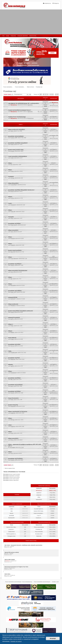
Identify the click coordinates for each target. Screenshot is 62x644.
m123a (12, 198)
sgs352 (12, 366)
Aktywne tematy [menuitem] (33, 36)
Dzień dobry (7, 574)
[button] (41, 94)
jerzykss (13, 151)
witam (10, 425)
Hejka (10, 351)
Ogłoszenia (30, 105)
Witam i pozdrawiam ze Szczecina (18, 412)
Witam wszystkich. (13, 438)
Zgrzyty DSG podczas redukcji (12, 552)
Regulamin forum (14, 561)
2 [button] (47, 94)
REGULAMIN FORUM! (10, 560)
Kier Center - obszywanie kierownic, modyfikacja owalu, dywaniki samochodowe (23, 545)
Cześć (10, 203)
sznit (12, 453)
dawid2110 (39, 493)
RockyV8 (13, 239)
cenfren (54, 203)
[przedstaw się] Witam (14, 224)
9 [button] (56, 94)
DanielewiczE (14, 373)
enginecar (13, 427)
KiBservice (13, 359)
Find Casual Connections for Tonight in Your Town (16, 567)
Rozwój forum (31, 118)
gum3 (12, 386)
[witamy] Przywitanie (14, 318)
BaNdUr (13, 333)
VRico (12, 218)
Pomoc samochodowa (39, 527)
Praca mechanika (39, 532)
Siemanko (11, 217)
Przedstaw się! (10, 91)
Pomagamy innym (11, 536)
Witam (10, 163)
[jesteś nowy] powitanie (15, 250)
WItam (10, 277)
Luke (11, 509)
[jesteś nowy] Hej (13, 405)
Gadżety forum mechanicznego (17, 117)
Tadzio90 (54, 117)
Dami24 (12, 393)
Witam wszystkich (13, 230)
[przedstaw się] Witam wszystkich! (18, 143)
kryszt (12, 433)
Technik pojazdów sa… (11, 534)
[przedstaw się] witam (14, 344)
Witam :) (11, 324)
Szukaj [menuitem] (7, 36)
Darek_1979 (13, 292)
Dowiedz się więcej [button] (16, 641)
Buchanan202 (11, 518)
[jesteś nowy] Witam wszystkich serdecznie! (21, 311)
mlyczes (11, 513)
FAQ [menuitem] (3, 36)
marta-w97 (13, 212)
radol (12, 232)
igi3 (12, 279)
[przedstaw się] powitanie (15, 385)
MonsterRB (13, 286)
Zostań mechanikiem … (39, 513)
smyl (12, 272)
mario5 (12, 312)
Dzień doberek (12, 338)
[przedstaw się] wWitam (15, 291)
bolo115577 (13, 299)
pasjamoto (13, 413)
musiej (12, 171)
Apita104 (54, 304)
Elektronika (39, 536)
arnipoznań (39, 495)
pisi (11, 165)
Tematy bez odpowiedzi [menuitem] (23, 36)
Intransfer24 (13, 205)
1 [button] (45, 94)
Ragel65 (54, 297)
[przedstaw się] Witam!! (15, 264)
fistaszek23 (13, 406)
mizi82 (12, 158)
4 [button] (51, 94)
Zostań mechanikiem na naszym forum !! (20, 110)
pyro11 (12, 319)
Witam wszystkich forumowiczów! (18, 271)
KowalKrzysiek (14, 353)
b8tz (12, 380)
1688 (50, 491)
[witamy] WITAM (13, 297)
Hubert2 (54, 150)
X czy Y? (39, 516)
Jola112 (12, 265)
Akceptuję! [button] (53, 638)
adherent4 (54, 338)
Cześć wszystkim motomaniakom (18, 156)
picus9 (12, 192)
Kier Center (7, 546)
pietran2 (7, 568)
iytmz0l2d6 (11, 516)
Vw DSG (7, 554)
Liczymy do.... (39, 518)
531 (51, 497)
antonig (12, 178)
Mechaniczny (14, 105)
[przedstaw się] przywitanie (16, 136)
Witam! (10, 197)
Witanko (11, 365)
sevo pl (12, 346)
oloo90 (54, 223)
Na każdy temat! (39, 534)
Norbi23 (12, 460)
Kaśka (14, 448)
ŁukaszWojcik (14, 185)
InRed (39, 497)
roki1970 (54, 250)
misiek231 (13, 245)
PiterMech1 (13, 306)
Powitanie (11, 177)
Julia (11, 511)
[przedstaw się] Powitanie (15, 459)
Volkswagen (11, 554)
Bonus (12, 440)
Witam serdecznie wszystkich (16, 129)
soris (54, 385)
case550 (54, 311)
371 (51, 499)
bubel (12, 400)
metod (12, 145)
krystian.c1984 (14, 138)
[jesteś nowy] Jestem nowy (16, 150)
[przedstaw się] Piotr (14, 358)
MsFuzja (13, 420)
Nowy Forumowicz (13, 398)
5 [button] (53, 94)
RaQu (12, 326)
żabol (12, 131)
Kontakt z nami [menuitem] (55, 582)
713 (51, 495)
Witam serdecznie (13, 304)
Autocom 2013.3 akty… (39, 511)
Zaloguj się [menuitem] (56, 3)
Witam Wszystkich (13, 183)
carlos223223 (39, 499)
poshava (54, 110)
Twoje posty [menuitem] (13, 36)
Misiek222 (54, 378)
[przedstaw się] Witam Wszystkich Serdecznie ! (21, 190)
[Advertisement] (31, 22)
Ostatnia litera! (11, 532)
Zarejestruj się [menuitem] (47, 3)
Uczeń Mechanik (14, 259)
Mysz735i (13, 252)
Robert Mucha (14, 225)
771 (51, 493)
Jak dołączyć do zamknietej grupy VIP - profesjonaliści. (24, 103)
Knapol (12, 339)
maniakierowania (53, 392)
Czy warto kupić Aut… (39, 509)
